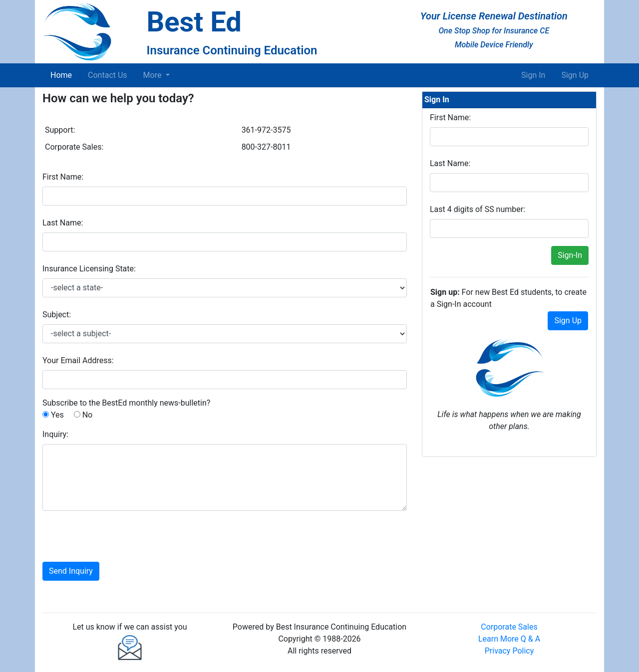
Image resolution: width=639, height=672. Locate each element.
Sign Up (575, 75)
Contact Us (108, 75)
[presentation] (118, 538)
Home (63, 74)
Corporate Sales (509, 627)
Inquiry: (55, 434)
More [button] (154, 75)
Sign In (533, 75)
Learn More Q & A (509, 639)
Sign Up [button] (568, 321)
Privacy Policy (509, 651)
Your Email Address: (78, 360)
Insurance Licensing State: (89, 269)
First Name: (63, 177)
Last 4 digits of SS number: (478, 209)
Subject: (57, 315)
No (83, 415)
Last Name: (63, 223)
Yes (53, 415)
